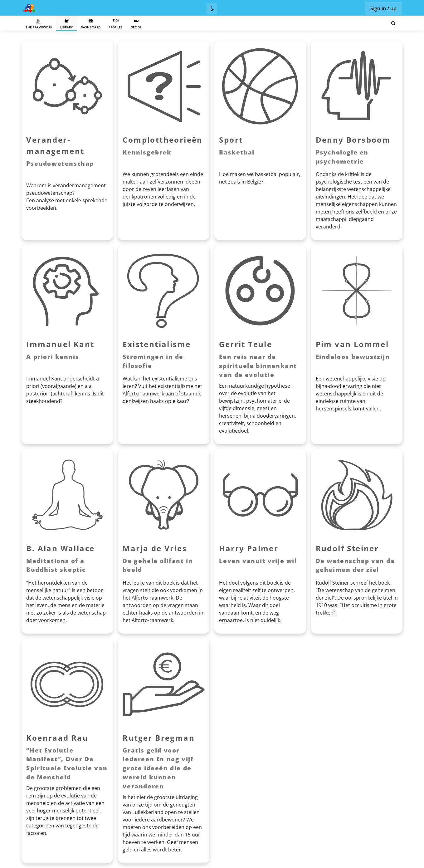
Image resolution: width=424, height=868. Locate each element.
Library (66, 24)
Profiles (116, 24)
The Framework (39, 24)
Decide (136, 24)
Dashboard (91, 24)
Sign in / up (383, 8)
